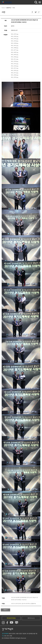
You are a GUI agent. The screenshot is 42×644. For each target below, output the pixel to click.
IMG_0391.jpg (15, 39)
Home (3, 8)
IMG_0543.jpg (15, 66)
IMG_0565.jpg (15, 71)
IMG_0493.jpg (15, 55)
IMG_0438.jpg (15, 43)
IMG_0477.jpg (15, 50)
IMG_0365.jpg (15, 36)
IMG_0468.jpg (15, 48)
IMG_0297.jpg (15, 34)
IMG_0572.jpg (15, 73)
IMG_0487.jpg (15, 52)
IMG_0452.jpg (15, 46)
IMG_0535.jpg (15, 64)
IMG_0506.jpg (15, 57)
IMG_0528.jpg (15, 61)
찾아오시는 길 (31, 618)
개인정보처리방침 (11, 618)
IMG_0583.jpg (15, 75)
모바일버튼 (40, 2)
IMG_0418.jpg (15, 41)
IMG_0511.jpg (15, 59)
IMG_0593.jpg (15, 77)
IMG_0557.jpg (15, 68)
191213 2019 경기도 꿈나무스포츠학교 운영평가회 (23, 604)
